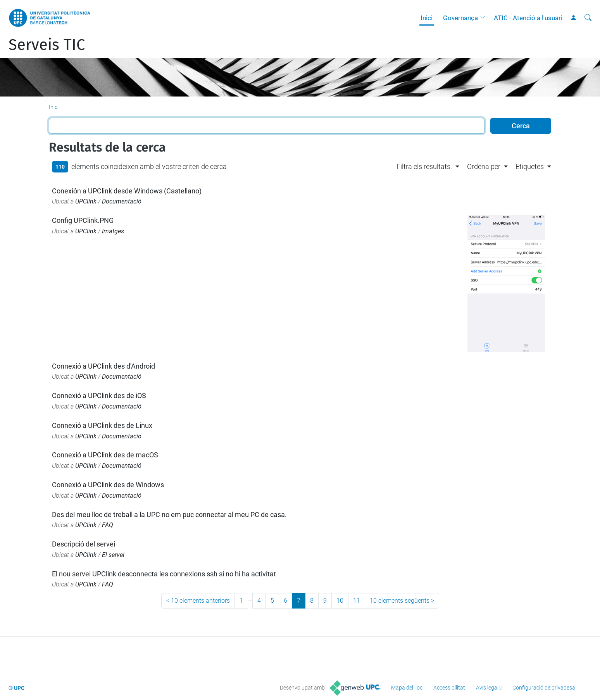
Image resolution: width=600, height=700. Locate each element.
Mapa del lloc (407, 688)
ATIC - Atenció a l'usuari (528, 18)
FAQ (108, 525)
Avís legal (487, 688)
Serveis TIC (47, 45)
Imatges (113, 231)
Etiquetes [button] (530, 166)
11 (357, 601)
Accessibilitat (449, 688)
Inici (427, 18)
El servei (113, 555)
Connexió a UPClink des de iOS (99, 396)
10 (340, 601)
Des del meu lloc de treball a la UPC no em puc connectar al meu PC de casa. (169, 515)
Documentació (122, 201)
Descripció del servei (84, 544)
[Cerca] (588, 18)
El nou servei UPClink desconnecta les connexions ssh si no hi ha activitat (164, 574)
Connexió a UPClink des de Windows (108, 485)
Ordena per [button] (484, 166)
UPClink (86, 201)
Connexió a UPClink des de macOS (105, 455)
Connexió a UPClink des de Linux (102, 425)
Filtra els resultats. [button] (424, 166)
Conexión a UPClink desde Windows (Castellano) (127, 191)
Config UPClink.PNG (83, 220)
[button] (484, 18)
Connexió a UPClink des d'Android (103, 366)
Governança (460, 18)
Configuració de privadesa (544, 688)
